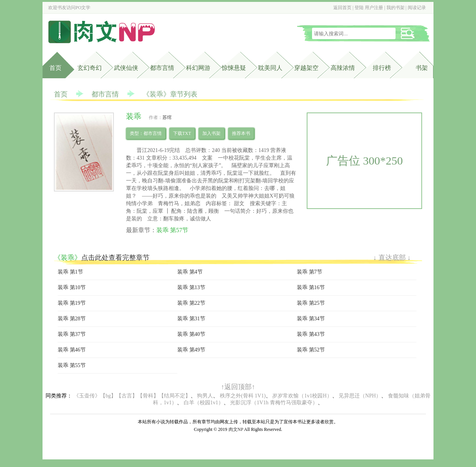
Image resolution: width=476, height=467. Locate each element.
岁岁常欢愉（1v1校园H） (302, 396)
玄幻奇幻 (90, 68)
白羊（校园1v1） (204, 403)
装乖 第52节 (311, 350)
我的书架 (396, 8)
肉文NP (236, 429)
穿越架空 (306, 68)
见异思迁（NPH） (360, 396)
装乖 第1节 (70, 272)
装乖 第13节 (191, 287)
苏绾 (167, 117)
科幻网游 (198, 68)
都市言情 (162, 68)
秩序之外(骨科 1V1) (243, 396)
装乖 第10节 (72, 287)
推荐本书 (241, 133)
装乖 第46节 (72, 350)
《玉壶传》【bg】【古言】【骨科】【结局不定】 (132, 396)
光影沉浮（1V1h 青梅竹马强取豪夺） (274, 403)
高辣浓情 (343, 68)
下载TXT (182, 133)
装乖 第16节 (311, 287)
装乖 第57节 (172, 230)
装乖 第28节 (72, 319)
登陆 (359, 8)
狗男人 (205, 396)
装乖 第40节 (191, 334)
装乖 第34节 (311, 319)
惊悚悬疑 (234, 68)
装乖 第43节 (311, 334)
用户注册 (374, 8)
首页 (55, 68)
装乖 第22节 (191, 303)
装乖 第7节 (310, 272)
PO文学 (83, 8)
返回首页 (342, 8)
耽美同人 (270, 68)
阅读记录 (417, 8)
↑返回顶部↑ (238, 387)
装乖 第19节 (72, 303)
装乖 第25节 (311, 303)
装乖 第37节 (72, 334)
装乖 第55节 (72, 365)
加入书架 (211, 133)
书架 (422, 68)
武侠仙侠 (126, 68)
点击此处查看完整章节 (115, 258)
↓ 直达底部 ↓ (392, 258)
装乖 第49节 (191, 350)
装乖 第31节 (191, 319)
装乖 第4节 (190, 272)
